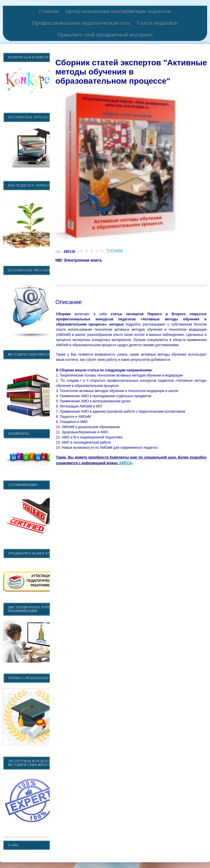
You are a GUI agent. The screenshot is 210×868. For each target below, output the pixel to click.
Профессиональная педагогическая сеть (81, 23)
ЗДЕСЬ (126, 463)
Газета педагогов (157, 23)
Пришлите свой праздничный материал (105, 35)
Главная (49, 11)
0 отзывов (114, 250)
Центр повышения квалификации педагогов (118, 11)
